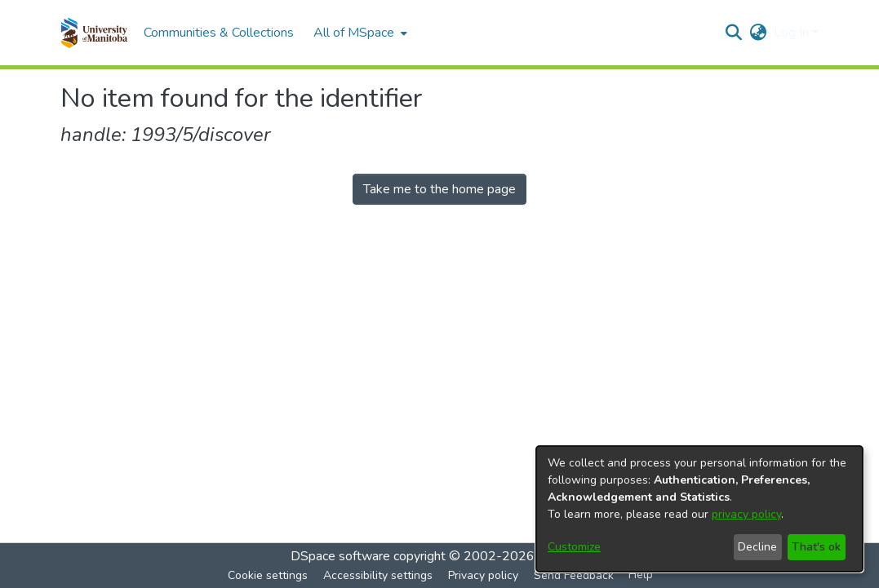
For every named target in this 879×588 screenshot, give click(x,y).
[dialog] (699, 509)
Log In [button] (793, 33)
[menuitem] (359, 33)
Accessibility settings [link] (378, 575)
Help (641, 575)
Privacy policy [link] (483, 575)
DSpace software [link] (340, 556)
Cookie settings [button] (268, 575)
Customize (574, 547)
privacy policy (746, 514)
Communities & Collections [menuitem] (219, 33)
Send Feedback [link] (574, 575)
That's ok (816, 547)
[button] (94, 33)
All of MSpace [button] (354, 33)
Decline (757, 547)
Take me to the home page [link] (439, 189)
